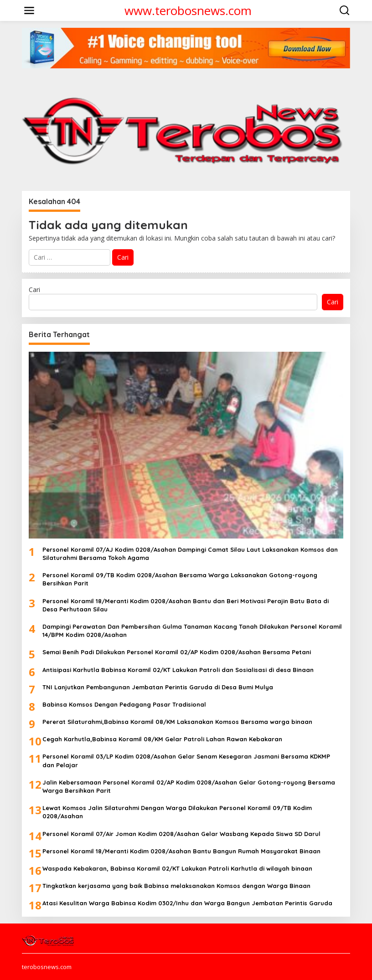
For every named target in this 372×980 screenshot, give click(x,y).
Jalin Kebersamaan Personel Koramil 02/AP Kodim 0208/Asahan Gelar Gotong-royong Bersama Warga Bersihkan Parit (189, 786)
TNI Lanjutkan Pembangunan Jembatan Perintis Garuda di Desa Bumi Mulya (158, 687)
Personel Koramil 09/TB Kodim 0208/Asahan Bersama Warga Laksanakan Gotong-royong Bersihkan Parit (180, 579)
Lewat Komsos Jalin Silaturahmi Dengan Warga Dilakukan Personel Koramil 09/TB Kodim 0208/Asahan (177, 812)
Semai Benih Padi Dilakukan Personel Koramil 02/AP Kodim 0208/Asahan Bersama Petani (177, 652)
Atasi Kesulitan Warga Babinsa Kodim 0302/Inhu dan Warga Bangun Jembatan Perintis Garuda (187, 903)
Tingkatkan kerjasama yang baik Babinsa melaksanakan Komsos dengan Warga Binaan (176, 886)
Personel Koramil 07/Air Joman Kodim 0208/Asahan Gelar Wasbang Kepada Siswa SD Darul (181, 834)
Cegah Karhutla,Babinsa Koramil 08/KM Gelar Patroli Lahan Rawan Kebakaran (162, 739)
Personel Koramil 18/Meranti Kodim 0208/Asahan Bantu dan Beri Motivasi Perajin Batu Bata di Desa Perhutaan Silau (186, 605)
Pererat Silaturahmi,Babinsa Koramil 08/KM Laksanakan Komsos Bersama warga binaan (177, 722)
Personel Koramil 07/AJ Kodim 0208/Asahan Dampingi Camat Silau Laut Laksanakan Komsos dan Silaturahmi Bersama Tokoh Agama (190, 554)
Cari (34, 290)
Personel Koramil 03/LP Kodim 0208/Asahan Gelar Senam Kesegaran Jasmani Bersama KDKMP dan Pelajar (186, 760)
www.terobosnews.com (188, 10)
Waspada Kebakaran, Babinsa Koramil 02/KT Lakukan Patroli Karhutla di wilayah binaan (177, 868)
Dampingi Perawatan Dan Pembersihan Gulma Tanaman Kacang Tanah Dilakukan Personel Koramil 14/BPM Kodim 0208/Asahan (192, 631)
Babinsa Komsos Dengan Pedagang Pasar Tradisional (124, 704)
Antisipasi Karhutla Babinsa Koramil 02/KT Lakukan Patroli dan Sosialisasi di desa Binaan (178, 670)
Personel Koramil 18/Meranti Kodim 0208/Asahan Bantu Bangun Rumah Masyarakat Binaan (181, 851)
